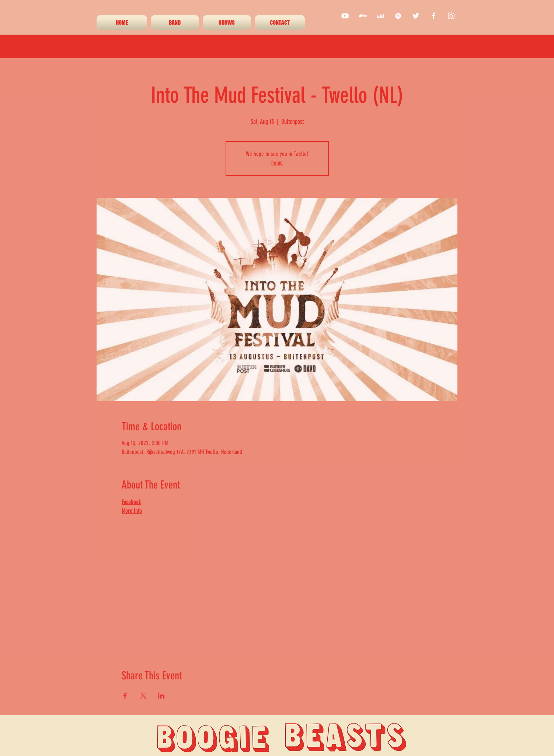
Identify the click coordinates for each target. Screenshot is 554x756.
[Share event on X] (143, 696)
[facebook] (433, 16)
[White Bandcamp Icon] (363, 16)
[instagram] (451, 16)
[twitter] (416, 16)
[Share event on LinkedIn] (161, 696)
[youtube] (345, 16)
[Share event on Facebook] (125, 696)
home (277, 163)
